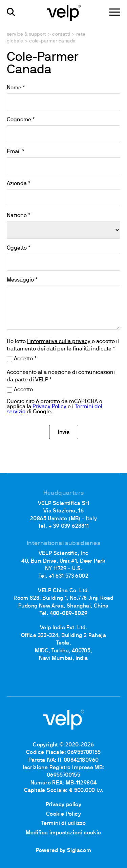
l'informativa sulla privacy (59, 342)
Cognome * (21, 120)
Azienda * (19, 184)
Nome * (16, 88)
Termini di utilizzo (63, 824)
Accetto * (25, 359)
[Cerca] (11, 12)
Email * (16, 152)
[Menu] (115, 12)
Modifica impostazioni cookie (63, 833)
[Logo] (64, 12)
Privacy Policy (49, 407)
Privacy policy (64, 805)
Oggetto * (19, 248)
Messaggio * (22, 280)
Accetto (23, 390)
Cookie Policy (63, 814)
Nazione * (19, 216)
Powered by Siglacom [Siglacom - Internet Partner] (64, 851)
